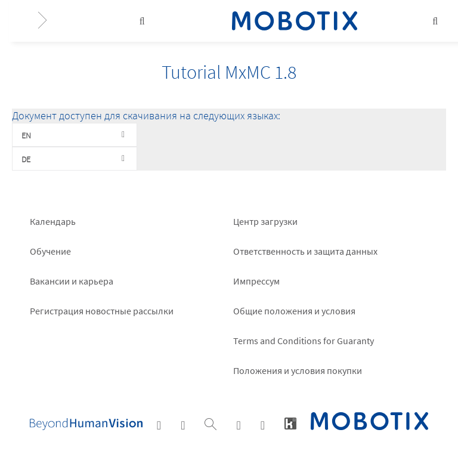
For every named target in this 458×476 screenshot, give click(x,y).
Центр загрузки (265, 221)
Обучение (50, 251)
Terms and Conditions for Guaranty (304, 341)
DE (26, 159)
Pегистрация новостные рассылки (102, 311)
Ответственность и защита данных (305, 251)
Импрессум (256, 281)
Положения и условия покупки (298, 370)
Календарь (53, 221)
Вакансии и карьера (72, 281)
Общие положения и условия (294, 311)
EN (26, 135)
